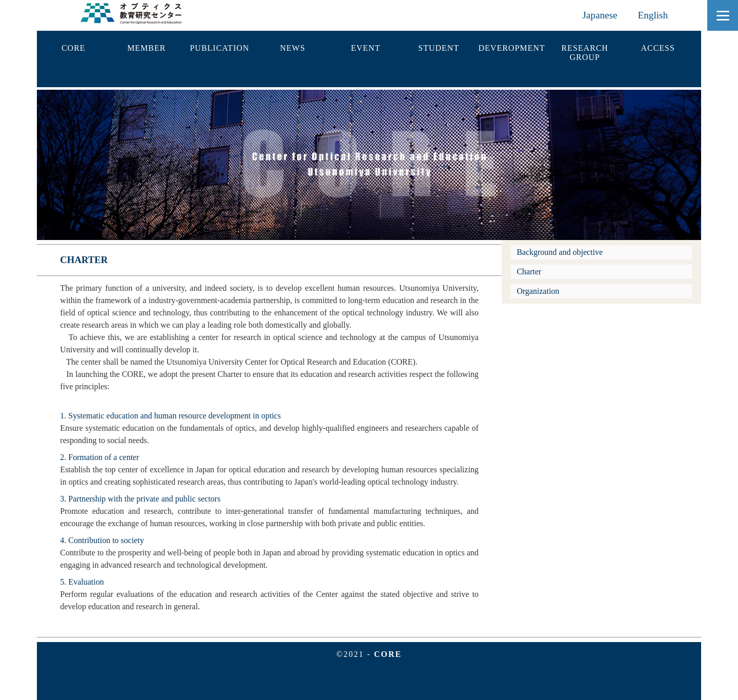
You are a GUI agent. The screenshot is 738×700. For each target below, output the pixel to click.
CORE (74, 48)
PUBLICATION (219, 48)
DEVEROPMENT (512, 48)
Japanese (600, 15)
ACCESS (658, 48)
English (653, 15)
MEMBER (146, 48)
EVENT (366, 48)
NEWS (292, 48)
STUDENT (439, 48)
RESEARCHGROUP (585, 53)
